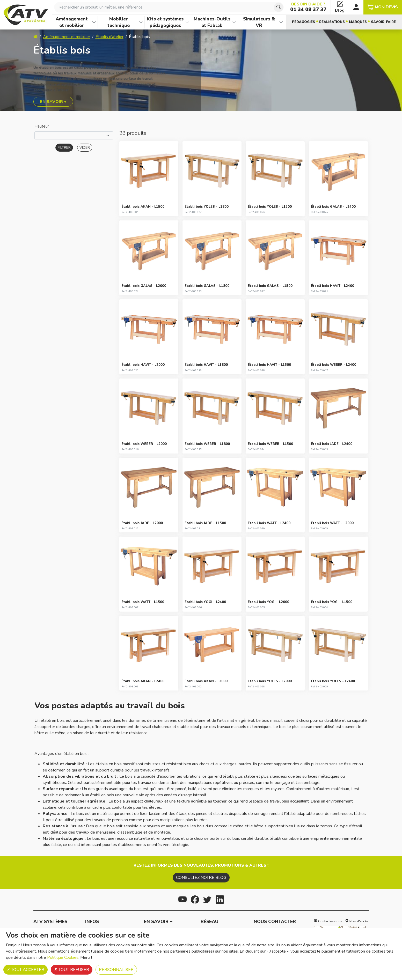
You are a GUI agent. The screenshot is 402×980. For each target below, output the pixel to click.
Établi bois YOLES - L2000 (270, 681)
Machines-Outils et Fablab (212, 22)
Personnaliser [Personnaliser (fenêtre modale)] (116, 970)
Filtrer (64, 148)
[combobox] (169, 7)
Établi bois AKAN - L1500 (143, 207)
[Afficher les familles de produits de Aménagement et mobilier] (94, 22)
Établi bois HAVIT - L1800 (206, 365)
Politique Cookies (63, 957)
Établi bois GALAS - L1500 (270, 286)
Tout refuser (72, 970)
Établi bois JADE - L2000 (142, 523)
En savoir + (53, 102)
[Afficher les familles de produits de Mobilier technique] (141, 22)
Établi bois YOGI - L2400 (205, 602)
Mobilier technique (119, 22)
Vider (85, 148)
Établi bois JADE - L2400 (332, 444)
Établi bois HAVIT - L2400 (332, 286)
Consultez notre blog (201, 878)
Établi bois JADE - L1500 (205, 523)
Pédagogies (304, 22)
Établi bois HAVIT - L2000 (143, 365)
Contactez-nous (328, 921)
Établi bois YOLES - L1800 (207, 207)
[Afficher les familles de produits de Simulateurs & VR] (281, 22)
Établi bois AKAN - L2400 (143, 681)
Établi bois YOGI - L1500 (332, 602)
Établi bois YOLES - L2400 (333, 681)
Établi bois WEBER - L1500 (270, 444)
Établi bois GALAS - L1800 (207, 286)
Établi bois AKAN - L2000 (206, 681)
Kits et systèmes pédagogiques (165, 22)
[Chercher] (279, 7)
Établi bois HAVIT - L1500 (269, 365)
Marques (358, 22)
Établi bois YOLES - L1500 (270, 207)
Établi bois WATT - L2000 (332, 523)
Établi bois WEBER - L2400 (334, 365)
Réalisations (332, 22)
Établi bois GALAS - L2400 (333, 207)
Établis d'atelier (109, 37)
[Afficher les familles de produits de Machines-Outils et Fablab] (234, 22)
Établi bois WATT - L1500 (143, 602)
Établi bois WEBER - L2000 (144, 444)
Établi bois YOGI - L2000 (268, 602)
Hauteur (42, 126)
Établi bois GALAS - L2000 (144, 286)
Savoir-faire (383, 22)
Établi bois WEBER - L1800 (207, 444)
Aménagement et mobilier (72, 22)
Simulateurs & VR (259, 22)
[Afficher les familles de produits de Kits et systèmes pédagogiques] (187, 22)
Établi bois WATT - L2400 (269, 523)
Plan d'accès (357, 921)
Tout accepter (25, 970)
